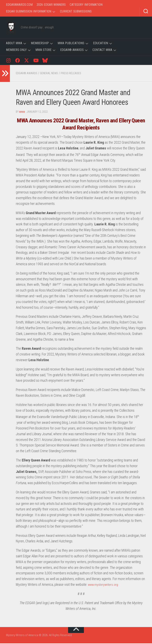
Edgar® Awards (72, 50)
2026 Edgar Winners (51, 5)
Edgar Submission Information (29, 11)
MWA (22, 112)
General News (52, 74)
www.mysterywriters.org (105, 585)
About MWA (14, 43)
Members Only (16, 50)
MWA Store (43, 50)
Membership (40, 43)
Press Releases (77, 74)
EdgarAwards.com (19, 5)
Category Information (86, 5)
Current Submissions (76, 11)
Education (101, 43)
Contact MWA (102, 50)
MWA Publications (71, 43)
